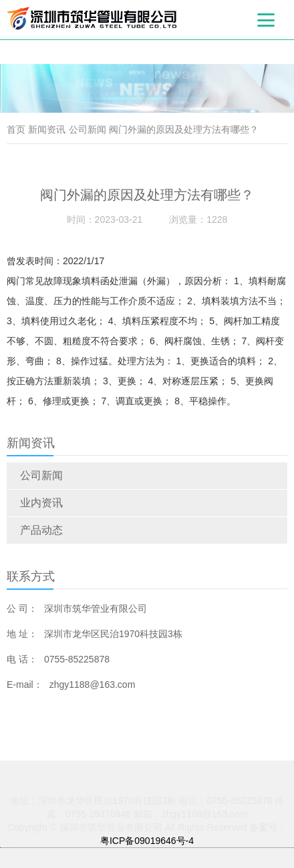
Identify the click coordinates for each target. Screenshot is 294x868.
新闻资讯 (47, 129)
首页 (16, 129)
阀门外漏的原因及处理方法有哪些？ (184, 129)
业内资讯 (41, 503)
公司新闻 (41, 475)
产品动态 (41, 530)
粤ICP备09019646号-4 (147, 841)
